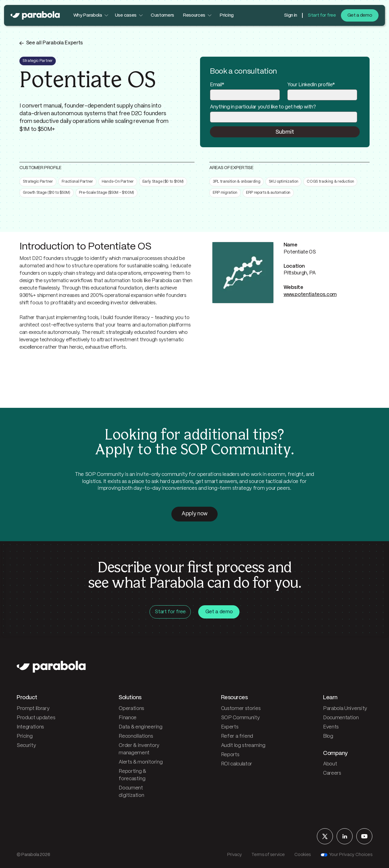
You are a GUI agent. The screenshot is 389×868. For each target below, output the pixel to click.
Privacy (235, 855)
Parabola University (345, 709)
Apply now (194, 514)
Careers (332, 773)
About (330, 764)
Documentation (341, 718)
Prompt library (33, 709)
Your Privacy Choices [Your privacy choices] (346, 855)
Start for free (322, 15)
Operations (131, 709)
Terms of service (268, 855)
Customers (162, 15)
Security (26, 746)
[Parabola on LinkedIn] (345, 836)
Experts (230, 727)
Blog (328, 736)
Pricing (227, 15)
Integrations (30, 727)
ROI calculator (237, 764)
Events (331, 727)
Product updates (36, 718)
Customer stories (241, 709)
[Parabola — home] (35, 15)
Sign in (291, 15)
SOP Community (240, 718)
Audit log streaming (243, 746)
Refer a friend (237, 736)
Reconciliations (136, 736)
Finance (128, 718)
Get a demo (360, 15)
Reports (230, 755)
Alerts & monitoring (141, 762)
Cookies (303, 855)
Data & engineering (140, 727)
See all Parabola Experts (55, 43)
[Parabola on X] (325, 836)
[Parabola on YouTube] (364, 836)
